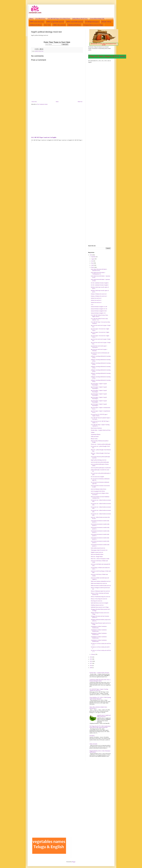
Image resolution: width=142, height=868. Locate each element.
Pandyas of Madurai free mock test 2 (99, 296)
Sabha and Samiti (95, 437)
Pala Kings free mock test (96, 601)
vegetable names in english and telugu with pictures (104, 716)
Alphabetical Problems (74, 25)
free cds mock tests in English (97, 477)
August (93, 259)
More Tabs (47, 25)
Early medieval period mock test (98, 548)
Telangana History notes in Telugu (93, 25)
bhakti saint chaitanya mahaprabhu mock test (101, 581)
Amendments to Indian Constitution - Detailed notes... (99, 627)
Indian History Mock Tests (80, 18)
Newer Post (34, 102)
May (92, 263)
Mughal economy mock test (97, 552)
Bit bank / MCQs (106, 22)
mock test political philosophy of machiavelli (101, 468)
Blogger (74, 862)
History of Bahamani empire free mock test (100, 591)
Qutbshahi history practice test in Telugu (100, 607)
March (93, 267)
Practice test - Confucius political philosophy (101, 444)
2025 (91, 255)
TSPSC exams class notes (37, 22)
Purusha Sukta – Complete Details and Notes (101, 430)
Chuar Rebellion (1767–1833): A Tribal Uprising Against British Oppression (100, 698)
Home (31, 18)
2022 (91, 661)
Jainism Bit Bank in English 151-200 (99, 307)
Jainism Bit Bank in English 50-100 (99, 311)
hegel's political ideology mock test (99, 460)
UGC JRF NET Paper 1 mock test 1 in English (44, 137)
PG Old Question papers (92, 22)
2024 (91, 657)
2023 (91, 659)
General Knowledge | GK (97, 18)
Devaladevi (92, 736)
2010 (91, 666)
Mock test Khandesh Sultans (97, 554)
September (94, 257)
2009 (91, 668)
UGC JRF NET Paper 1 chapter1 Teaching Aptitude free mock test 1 (99, 690)
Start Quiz (65, 44)
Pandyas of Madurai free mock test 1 (99, 294)
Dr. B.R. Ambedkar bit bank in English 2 (100, 283)
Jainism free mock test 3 (96, 302)
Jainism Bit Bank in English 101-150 (99, 309)
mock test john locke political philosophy (100, 462)
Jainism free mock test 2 (96, 298)
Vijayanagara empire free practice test (99, 550)
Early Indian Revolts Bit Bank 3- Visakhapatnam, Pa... (98, 273)
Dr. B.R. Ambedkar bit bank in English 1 (100, 285)
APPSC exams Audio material (74, 22)
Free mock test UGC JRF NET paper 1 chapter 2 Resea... (99, 415)
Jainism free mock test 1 (96, 300)
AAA (92, 305)
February (93, 654)
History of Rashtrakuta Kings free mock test (101, 597)
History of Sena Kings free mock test (99, 599)
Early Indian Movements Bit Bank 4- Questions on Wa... (99, 270)
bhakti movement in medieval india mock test (101, 586)
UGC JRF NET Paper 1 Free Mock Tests (59, 18)
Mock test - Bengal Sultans (97, 557)
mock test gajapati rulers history (98, 491)
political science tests (39, 51)
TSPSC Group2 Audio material (55, 22)
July (92, 261)
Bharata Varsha (94, 439)
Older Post (80, 102)
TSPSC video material (59, 25)
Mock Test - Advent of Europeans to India (100, 559)
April (92, 265)
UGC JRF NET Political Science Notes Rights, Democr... (99, 316)
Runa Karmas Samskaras (96, 428)
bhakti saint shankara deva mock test (99, 583)
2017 (91, 663)
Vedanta (93, 432)
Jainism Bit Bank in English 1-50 (98, 313)
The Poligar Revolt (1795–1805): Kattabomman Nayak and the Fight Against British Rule (100, 727)
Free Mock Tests (40, 18)
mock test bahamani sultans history (99, 489)
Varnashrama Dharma (96, 434)
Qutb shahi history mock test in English (100, 603)
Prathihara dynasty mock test (97, 605)
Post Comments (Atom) (42, 104)
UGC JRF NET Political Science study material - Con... (99, 319)
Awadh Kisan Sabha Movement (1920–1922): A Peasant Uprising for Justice (100, 680)
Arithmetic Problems (36, 25)
